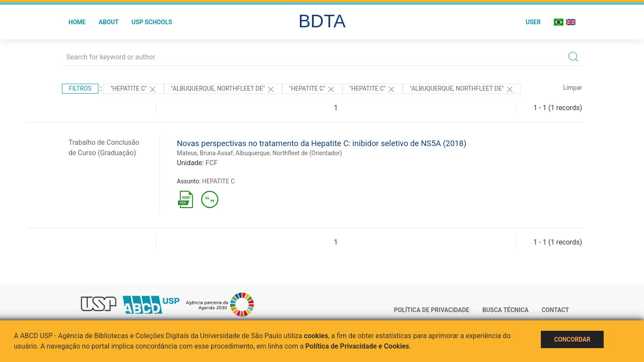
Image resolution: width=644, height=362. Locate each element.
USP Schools (152, 22)
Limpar (573, 88)
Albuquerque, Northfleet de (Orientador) (289, 153)
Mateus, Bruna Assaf (205, 153)
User (533, 22)
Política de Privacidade (432, 310)
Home (77, 22)
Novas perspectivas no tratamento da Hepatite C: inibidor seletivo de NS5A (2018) (322, 143)
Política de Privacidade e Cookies (358, 346)
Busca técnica (506, 310)
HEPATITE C (218, 181)
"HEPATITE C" (134, 89)
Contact (555, 310)
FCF (211, 163)
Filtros (80, 88)
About (109, 22)
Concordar (572, 339)
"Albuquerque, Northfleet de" (223, 89)
